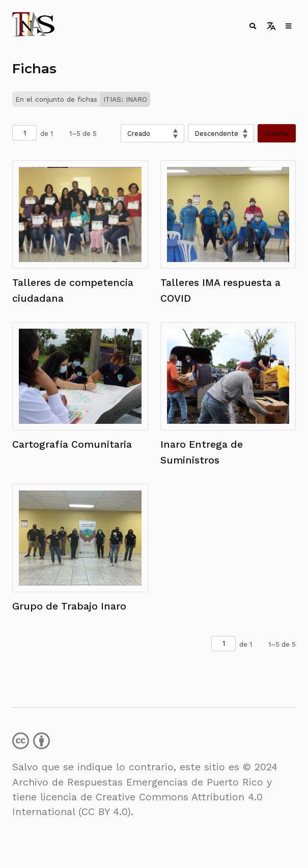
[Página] (24, 133)
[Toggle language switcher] (271, 26)
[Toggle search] (252, 26)
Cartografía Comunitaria (72, 444)
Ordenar (277, 134)
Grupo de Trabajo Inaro (69, 606)
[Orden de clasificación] (221, 133)
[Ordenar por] (152, 133)
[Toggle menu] (288, 26)
